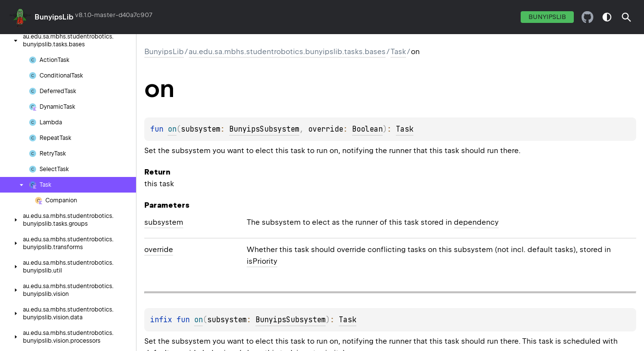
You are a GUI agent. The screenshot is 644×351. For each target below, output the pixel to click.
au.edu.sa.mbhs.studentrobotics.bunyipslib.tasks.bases (287, 52)
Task (398, 52)
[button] (626, 17)
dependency (476, 222)
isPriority (262, 261)
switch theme (607, 17)
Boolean (367, 129)
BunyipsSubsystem (264, 129)
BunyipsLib (54, 17)
